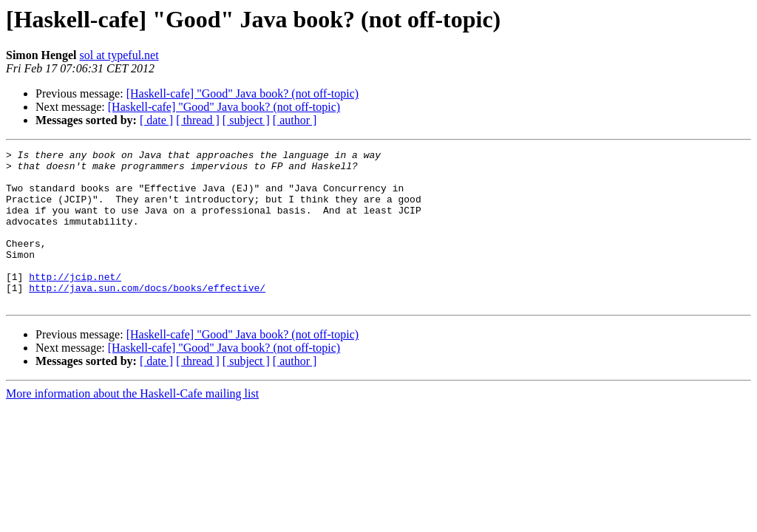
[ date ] (156, 120)
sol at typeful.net (119, 55)
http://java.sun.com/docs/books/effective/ (147, 316)
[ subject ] (246, 120)
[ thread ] (198, 120)
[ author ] (295, 120)
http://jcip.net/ (75, 303)
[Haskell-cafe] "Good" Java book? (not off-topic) (242, 93)
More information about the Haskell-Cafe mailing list (132, 424)
